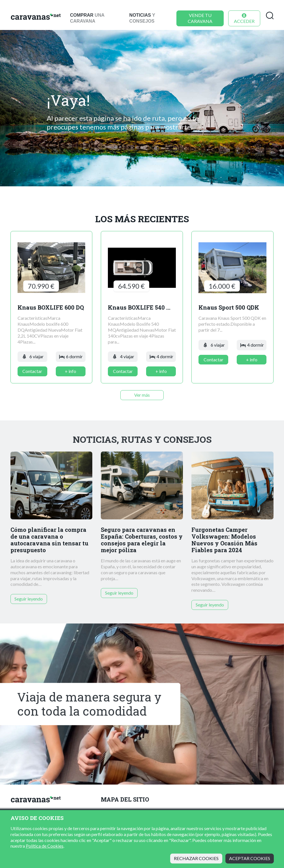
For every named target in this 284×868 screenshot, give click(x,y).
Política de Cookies (45, 846)
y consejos (142, 18)
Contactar (32, 371)
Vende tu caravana (200, 18)
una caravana (87, 18)
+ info (71, 371)
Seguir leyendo (29, 599)
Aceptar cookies (250, 858)
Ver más (142, 395)
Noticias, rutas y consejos (142, 439)
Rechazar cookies (196, 858)
